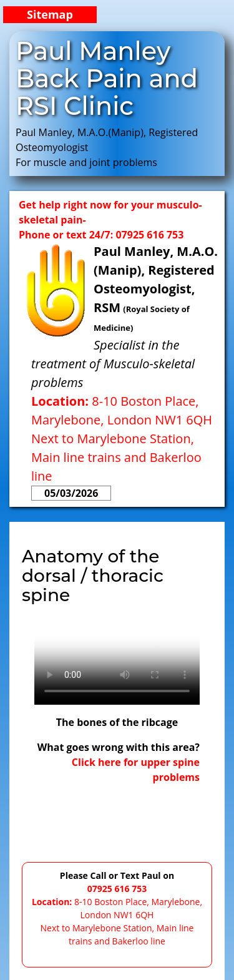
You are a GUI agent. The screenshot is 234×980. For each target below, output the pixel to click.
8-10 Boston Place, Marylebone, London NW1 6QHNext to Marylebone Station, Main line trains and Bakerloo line (122, 439)
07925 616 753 (117, 889)
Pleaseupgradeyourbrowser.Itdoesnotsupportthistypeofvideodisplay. (117, 663)
